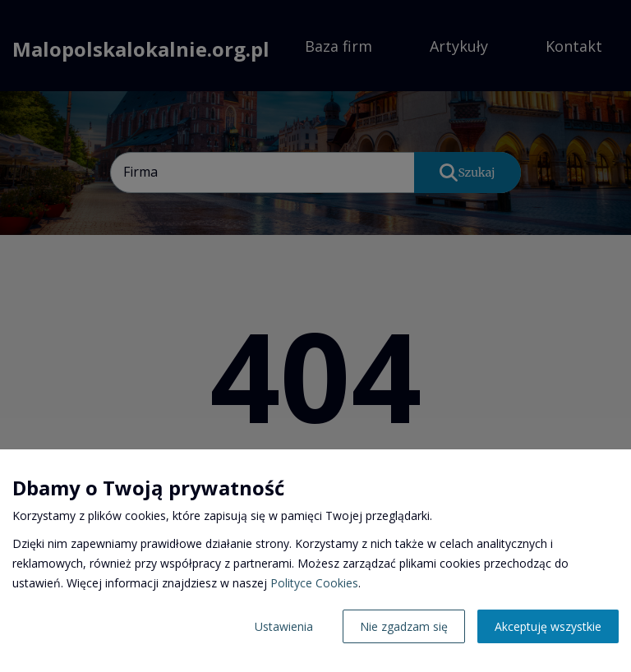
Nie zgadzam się (404, 626)
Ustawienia (284, 626)
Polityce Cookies (314, 583)
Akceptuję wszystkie (548, 626)
